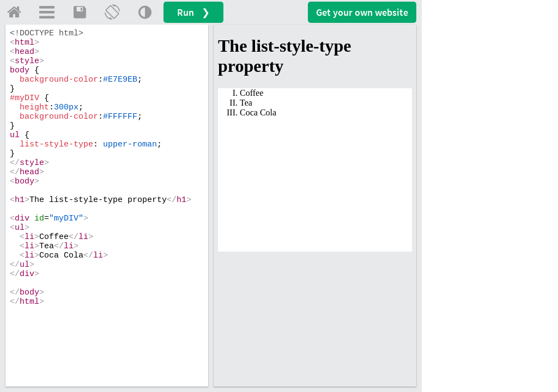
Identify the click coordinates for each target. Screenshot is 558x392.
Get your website (362, 12)
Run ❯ (193, 12)
